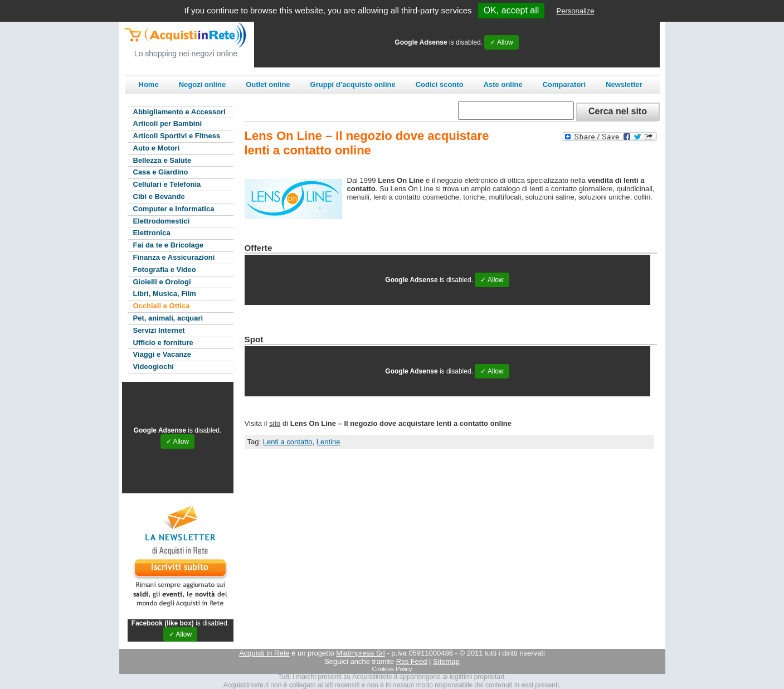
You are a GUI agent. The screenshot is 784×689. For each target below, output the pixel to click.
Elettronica (152, 233)
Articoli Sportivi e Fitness (177, 136)
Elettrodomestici (162, 221)
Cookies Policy (392, 669)
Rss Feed (412, 661)
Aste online (503, 84)
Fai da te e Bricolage (168, 245)
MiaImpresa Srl (360, 653)
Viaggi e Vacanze (162, 354)
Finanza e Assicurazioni (174, 257)
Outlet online (268, 84)
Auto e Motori (157, 148)
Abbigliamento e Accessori (179, 112)
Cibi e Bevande (159, 196)
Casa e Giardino (161, 172)
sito (275, 423)
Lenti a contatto (288, 442)
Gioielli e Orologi (162, 282)
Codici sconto (440, 84)
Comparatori (564, 84)
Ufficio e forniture (163, 343)
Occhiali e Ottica (162, 306)
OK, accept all (512, 10)
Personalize (576, 11)
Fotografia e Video (165, 270)
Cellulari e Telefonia (167, 184)
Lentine (328, 442)
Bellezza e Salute (162, 160)
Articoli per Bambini (168, 123)
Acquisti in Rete (264, 653)
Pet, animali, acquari (168, 318)
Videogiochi (154, 367)
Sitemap (446, 661)
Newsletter (624, 84)
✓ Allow (501, 42)
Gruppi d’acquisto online (353, 84)
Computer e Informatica (174, 209)
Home (149, 84)
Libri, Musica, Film (165, 293)
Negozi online (203, 84)
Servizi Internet (159, 330)
